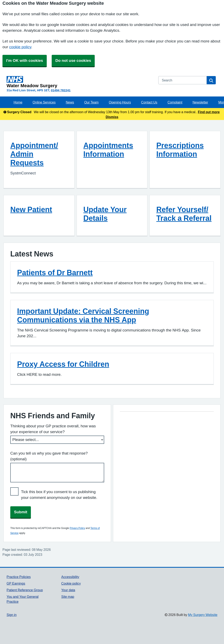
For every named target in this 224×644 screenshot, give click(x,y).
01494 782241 (61, 90)
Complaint (175, 102)
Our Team (91, 102)
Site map (68, 597)
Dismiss (112, 117)
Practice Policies (19, 577)
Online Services (44, 102)
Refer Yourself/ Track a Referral (184, 214)
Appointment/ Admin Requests (34, 154)
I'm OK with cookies (25, 61)
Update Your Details (105, 214)
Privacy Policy (77, 528)
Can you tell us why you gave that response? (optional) (49, 456)
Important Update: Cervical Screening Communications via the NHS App (83, 315)
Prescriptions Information (180, 150)
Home (18, 102)
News (70, 102)
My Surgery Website (203, 615)
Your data (68, 590)
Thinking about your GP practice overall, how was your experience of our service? (53, 429)
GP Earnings (16, 583)
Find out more (209, 112)
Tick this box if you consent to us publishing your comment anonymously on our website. (59, 495)
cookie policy (20, 47)
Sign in (12, 615)
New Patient (31, 209)
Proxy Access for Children (63, 364)
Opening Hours (120, 102)
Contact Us (149, 102)
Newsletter (200, 102)
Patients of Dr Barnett (55, 273)
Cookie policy (71, 583)
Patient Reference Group (25, 590)
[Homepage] (80, 82)
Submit (21, 512)
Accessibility (70, 577)
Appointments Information (108, 150)
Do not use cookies (73, 61)
